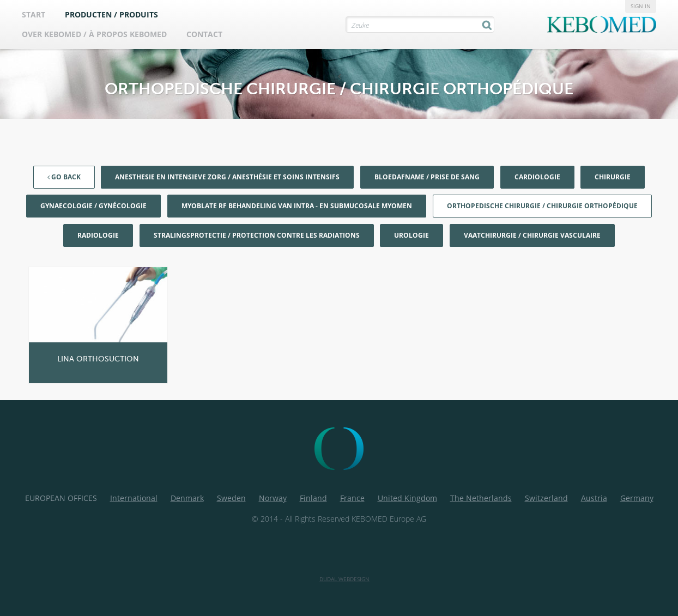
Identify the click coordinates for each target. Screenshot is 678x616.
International (134, 498)
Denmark (187, 498)
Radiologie (98, 235)
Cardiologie (537, 177)
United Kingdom (407, 498)
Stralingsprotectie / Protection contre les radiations (257, 235)
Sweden (231, 498)
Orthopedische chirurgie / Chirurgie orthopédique (542, 206)
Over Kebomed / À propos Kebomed (94, 34)
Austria (594, 498)
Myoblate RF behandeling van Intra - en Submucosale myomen (297, 206)
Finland (313, 498)
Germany (637, 498)
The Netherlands (481, 498)
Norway (273, 498)
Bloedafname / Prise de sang (427, 177)
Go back (64, 177)
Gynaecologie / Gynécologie (93, 206)
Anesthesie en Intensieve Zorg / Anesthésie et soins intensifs (227, 177)
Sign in (641, 6)
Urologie (411, 235)
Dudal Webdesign (344, 579)
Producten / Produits (111, 14)
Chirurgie (613, 177)
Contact (204, 34)
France (352, 498)
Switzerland (546, 498)
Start (34, 14)
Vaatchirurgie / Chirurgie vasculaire (532, 235)
